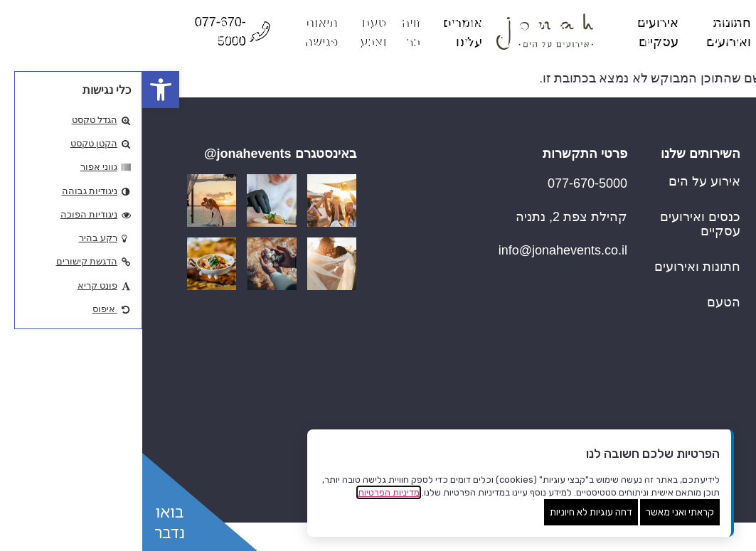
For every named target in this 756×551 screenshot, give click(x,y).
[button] (18, 90)
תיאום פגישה (677, 466)
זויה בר (693, 395)
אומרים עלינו (677, 359)
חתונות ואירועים (668, 252)
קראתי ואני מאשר (538, 512)
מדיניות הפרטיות (246, 492)
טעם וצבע (684, 430)
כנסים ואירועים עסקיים (558, 224)
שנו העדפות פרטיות (704, 533)
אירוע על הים (562, 181)
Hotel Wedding (669, 217)
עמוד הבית (682, 181)
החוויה (693, 323)
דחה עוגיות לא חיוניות (449, 512)
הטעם (581, 302)
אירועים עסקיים (669, 288)
